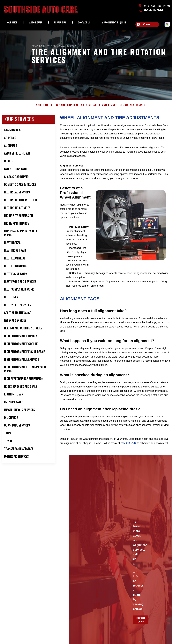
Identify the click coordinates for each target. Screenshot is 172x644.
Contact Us (84, 22)
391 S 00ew (52, 46)
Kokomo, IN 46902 (67, 46)
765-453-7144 (153, 10)
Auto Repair (36, 22)
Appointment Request (114, 22)
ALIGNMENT (140, 107)
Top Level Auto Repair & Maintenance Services (99, 107)
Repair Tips (60, 22)
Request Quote (141, 622)
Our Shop (12, 22)
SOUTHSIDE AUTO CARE (51, 107)
